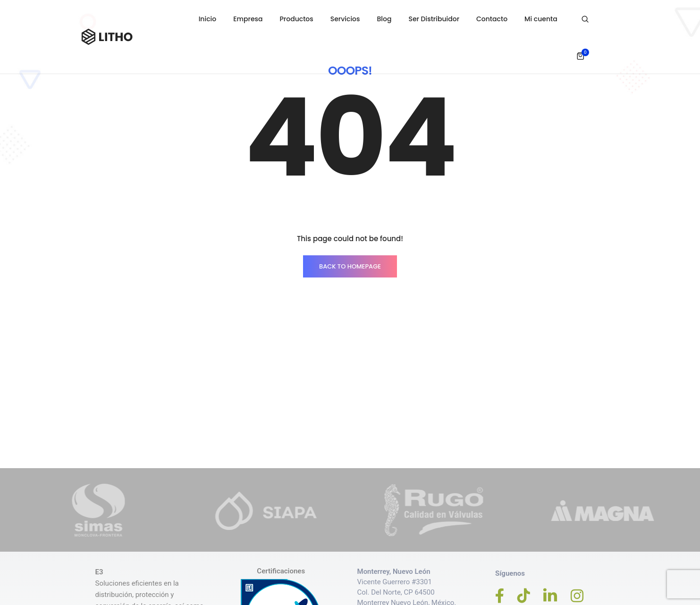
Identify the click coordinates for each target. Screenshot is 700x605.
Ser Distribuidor (434, 19)
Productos (297, 19)
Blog (384, 19)
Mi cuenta (541, 19)
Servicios (345, 19)
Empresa (248, 19)
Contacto (492, 19)
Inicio (208, 19)
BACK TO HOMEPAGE (350, 266)
